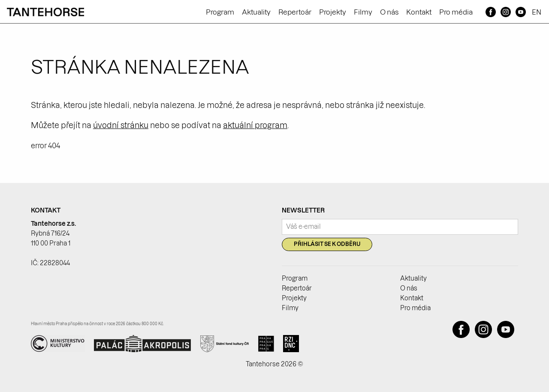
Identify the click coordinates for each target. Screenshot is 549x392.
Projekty (333, 12)
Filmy (363, 12)
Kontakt (419, 12)
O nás (389, 12)
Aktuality (256, 12)
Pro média (456, 12)
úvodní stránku (121, 125)
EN (537, 12)
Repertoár (295, 12)
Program (220, 12)
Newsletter (303, 210)
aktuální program (255, 125)
